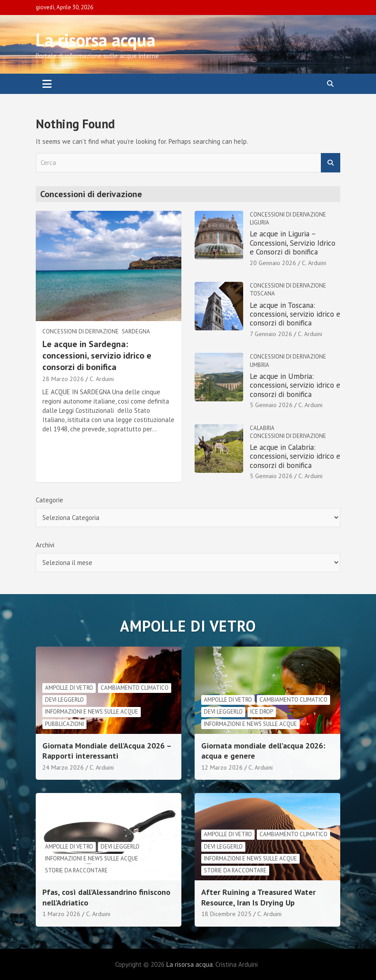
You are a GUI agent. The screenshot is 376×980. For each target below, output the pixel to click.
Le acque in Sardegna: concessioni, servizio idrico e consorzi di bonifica (97, 355)
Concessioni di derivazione (81, 331)
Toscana (262, 294)
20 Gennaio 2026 (273, 263)
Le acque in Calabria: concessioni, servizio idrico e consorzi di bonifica (295, 456)
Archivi (45, 545)
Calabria (262, 428)
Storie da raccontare (76, 870)
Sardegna (136, 331)
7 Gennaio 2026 (271, 334)
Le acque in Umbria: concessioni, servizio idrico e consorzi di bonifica (295, 385)
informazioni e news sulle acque (92, 712)
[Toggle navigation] (47, 84)
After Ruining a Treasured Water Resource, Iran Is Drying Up (258, 897)
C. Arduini (102, 379)
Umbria (259, 365)
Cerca (331, 163)
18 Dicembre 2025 (226, 914)
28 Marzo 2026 (63, 379)
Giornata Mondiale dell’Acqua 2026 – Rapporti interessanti (107, 751)
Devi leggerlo (64, 700)
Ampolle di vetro (69, 688)
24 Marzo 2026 (63, 767)
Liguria (259, 223)
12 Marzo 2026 (222, 767)
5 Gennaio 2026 (271, 405)
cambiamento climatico (135, 688)
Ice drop (262, 712)
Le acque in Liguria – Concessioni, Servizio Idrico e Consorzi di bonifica (293, 243)
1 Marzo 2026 (61, 914)
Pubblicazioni (64, 724)
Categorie (49, 500)
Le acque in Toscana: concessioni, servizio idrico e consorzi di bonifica (295, 314)
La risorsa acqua (96, 40)
